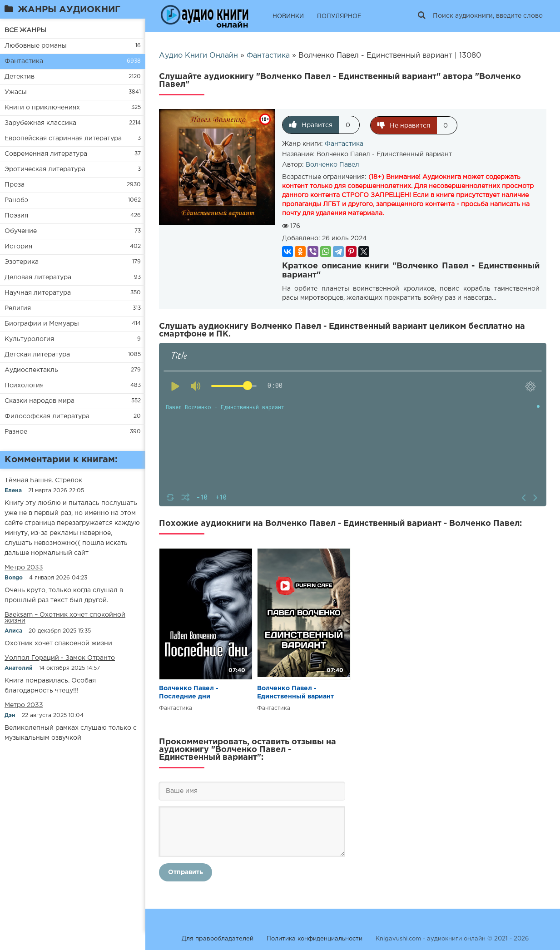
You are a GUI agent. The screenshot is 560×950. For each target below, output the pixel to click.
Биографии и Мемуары (42, 324)
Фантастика (24, 61)
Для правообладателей (218, 938)
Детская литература (37, 355)
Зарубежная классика (40, 123)
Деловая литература (38, 277)
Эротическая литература (45, 169)
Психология (24, 386)
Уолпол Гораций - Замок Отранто (60, 658)
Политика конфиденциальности (315, 938)
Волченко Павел (332, 164)
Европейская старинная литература (63, 139)
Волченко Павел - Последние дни (189, 692)
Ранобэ (16, 200)
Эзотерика (22, 262)
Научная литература (38, 293)
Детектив (20, 77)
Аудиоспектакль (31, 370)
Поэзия (16, 216)
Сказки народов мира (40, 401)
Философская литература (47, 416)
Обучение (21, 231)
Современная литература (46, 154)
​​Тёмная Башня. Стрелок (43, 480)
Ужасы (16, 92)
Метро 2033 (24, 568)
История (18, 247)
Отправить (186, 872)
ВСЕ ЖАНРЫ (25, 30)
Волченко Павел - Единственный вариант (295, 692)
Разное (16, 432)
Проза (15, 185)
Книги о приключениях (42, 108)
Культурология (29, 339)
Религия (18, 308)
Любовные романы (36, 46)
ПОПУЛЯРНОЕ (339, 17)
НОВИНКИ (288, 17)
